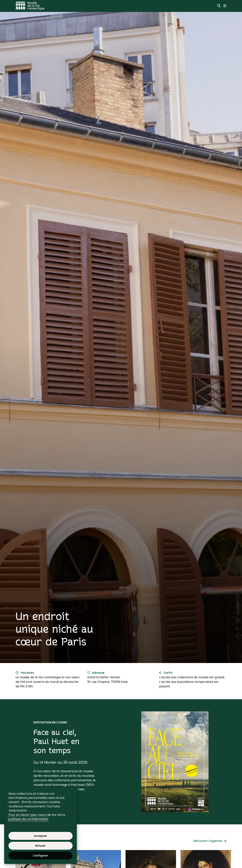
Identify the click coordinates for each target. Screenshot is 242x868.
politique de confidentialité (28, 819)
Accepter (41, 836)
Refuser (40, 846)
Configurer (40, 856)
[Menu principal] (225, 6)
